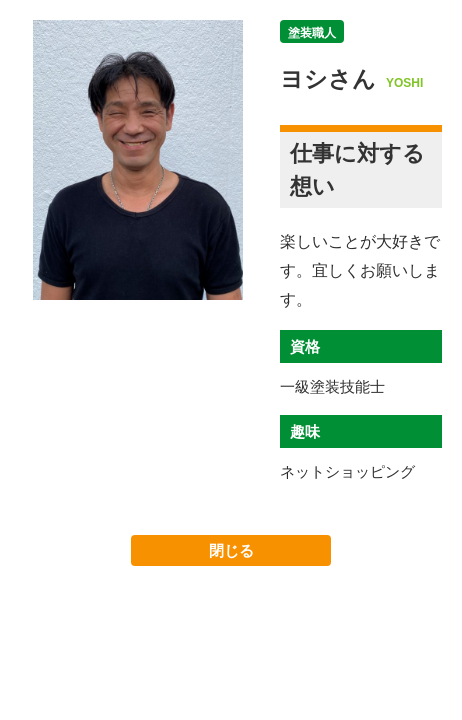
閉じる (231, 550)
